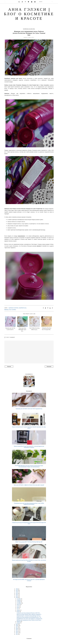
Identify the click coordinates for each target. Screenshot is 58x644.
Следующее (9, 366)
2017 (17, 627)
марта (18, 612)
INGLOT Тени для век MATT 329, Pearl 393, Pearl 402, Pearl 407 (29, 542)
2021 (17, 596)
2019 (17, 624)
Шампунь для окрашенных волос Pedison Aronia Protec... (29, 620)
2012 (17, 634)
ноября (19, 600)
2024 (17, 592)
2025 (17, 590)
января (19, 623)
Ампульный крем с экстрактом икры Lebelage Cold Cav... (29, 616)
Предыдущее (49, 366)
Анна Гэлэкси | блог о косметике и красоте (29, 14)
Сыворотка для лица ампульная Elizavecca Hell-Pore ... (29, 613)
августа (19, 605)
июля (18, 606)
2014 (17, 631)
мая (18, 609)
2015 (17, 630)
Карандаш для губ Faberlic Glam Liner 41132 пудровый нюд (29, 409)
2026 (17, 589)
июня (18, 607)
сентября (19, 603)
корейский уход (23, 308)
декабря (19, 599)
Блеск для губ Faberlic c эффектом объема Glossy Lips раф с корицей (29, 485)
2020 (17, 597)
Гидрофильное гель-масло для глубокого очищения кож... (30, 619)
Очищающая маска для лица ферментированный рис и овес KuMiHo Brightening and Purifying (29, 504)
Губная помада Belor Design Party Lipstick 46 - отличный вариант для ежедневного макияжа (29, 447)
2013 (17, 633)
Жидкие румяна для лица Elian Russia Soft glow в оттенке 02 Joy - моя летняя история (29, 561)
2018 (17, 626)
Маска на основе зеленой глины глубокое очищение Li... (29, 614)
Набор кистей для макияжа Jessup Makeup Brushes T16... (29, 617)
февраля (19, 621)
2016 (17, 629)
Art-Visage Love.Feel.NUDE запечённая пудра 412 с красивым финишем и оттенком (29, 580)
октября (19, 602)
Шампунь (6, 310)
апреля (19, 610)
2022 (17, 595)
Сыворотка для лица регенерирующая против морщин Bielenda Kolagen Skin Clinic (29, 523)
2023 (17, 593)
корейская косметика (29, 29)
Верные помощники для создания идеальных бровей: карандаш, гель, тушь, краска (29, 427)
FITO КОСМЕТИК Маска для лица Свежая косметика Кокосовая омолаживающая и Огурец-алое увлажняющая (29, 466)
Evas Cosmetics (13, 310)
